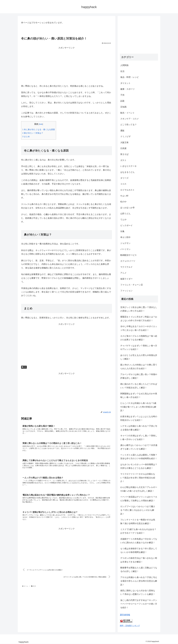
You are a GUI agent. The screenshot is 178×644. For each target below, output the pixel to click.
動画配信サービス (129, 255)
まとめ (26, 137)
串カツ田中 (125, 237)
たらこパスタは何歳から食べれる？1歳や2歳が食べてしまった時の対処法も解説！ (138, 407)
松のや (123, 202)
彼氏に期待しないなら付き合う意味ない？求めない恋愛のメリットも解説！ (138, 592)
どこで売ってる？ (129, 125)
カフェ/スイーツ (128, 261)
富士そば (124, 154)
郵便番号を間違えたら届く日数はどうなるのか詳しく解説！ (139, 570)
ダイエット (125, 83)
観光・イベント (127, 113)
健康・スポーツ (127, 89)
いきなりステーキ (129, 166)
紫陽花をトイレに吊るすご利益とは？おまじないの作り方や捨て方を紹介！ (139, 319)
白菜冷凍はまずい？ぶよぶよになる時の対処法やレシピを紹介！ (139, 418)
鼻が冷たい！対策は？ (33, 133)
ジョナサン (125, 243)
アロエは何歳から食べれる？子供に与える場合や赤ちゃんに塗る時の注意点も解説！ (139, 581)
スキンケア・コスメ (130, 119)
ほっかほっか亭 (127, 208)
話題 (122, 101)
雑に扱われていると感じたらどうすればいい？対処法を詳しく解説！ (139, 386)
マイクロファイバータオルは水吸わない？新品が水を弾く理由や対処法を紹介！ (138, 478)
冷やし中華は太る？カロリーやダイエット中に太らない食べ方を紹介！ (139, 328)
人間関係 (124, 65)
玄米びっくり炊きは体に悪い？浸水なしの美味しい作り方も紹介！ (139, 309)
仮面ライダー (126, 279)
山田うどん (125, 214)
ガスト (123, 160)
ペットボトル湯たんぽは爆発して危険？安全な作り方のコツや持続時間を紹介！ (139, 457)
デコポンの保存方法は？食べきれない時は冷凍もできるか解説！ (139, 560)
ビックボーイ (126, 225)
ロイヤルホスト (127, 190)
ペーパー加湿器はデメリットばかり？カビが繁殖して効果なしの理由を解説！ (139, 499)
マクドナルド (126, 267)
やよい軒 (124, 196)
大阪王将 (124, 142)
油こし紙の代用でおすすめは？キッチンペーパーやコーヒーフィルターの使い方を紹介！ (139, 604)
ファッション (126, 291)
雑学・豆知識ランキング (130, 626)
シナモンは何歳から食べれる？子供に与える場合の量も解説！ (139, 428)
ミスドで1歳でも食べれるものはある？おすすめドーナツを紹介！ (138, 531)
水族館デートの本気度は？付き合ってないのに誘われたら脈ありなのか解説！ (139, 541)
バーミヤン (125, 249)
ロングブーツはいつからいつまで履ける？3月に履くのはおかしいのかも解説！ (138, 510)
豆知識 (123, 107)
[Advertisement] (67, 66)
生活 (24, 367)
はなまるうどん (127, 172)
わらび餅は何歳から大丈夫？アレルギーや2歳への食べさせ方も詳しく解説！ (139, 489)
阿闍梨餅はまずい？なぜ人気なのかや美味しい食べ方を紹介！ (139, 395)
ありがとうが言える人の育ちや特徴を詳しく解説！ (139, 357)
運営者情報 (125, 615)
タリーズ (124, 178)
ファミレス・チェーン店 (132, 285)
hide (41, 124)
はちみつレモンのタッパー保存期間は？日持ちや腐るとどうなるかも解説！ (139, 466)
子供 (122, 95)
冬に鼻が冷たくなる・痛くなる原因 (39, 130)
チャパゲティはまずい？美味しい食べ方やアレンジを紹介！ (139, 347)
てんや (123, 220)
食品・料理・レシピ (130, 77)
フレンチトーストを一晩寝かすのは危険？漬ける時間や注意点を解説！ (138, 522)
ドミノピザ (125, 136)
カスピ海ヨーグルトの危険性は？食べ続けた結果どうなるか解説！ (139, 338)
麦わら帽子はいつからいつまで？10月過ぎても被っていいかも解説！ (139, 447)
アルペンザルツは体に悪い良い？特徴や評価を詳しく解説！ (139, 376)
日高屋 (123, 148)
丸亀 (122, 231)
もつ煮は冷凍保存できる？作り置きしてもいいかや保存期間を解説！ (139, 550)
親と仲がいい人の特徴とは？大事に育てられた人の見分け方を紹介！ (139, 367)
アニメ (123, 273)
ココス (123, 184)
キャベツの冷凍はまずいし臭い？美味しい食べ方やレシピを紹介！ (139, 437)
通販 (122, 131)
